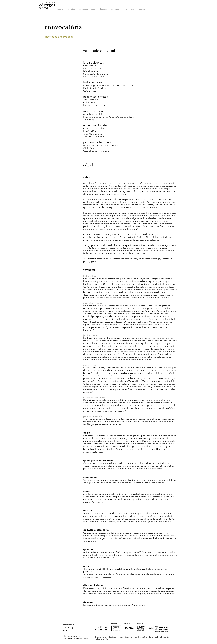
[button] (60, 9)
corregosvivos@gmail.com (131, 605)
